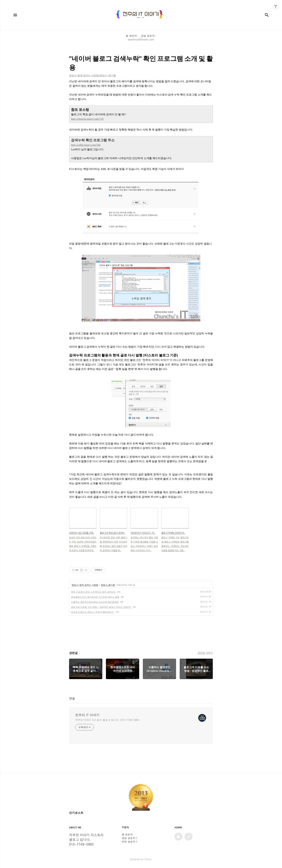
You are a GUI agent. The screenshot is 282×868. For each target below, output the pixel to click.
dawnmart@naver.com (141, 39)
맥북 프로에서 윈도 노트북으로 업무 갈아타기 (93, 592)
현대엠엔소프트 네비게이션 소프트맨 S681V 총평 (95, 597)
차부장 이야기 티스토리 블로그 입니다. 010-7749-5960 (107, 720)
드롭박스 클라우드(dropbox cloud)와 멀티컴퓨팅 (95, 602)
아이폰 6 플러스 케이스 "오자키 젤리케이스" (93, 612)
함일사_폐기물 (108, 585)
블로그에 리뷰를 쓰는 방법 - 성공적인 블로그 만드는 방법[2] (101, 607)
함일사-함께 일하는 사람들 (85, 585)
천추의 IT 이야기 (87, 715)
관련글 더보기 (205, 653)
